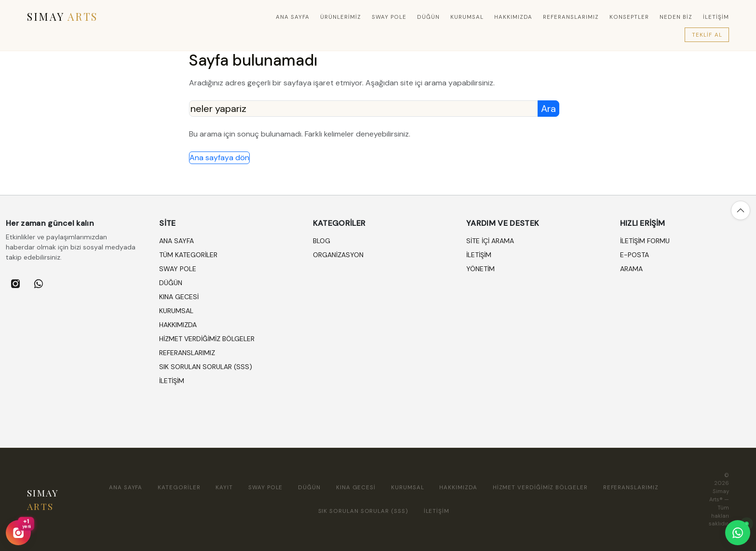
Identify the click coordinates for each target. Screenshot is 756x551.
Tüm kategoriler (188, 255)
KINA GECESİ (179, 297)
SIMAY (62, 16)
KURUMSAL (467, 17)
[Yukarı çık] (741, 210)
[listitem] (15, 284)
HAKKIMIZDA (513, 17)
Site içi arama (490, 241)
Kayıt (224, 488)
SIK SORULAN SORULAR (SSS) (206, 367)
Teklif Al (707, 35)
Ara (548, 109)
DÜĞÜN (428, 17)
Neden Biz (676, 17)
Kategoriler (179, 488)
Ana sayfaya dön (219, 158)
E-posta (634, 255)
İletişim (479, 255)
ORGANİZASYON (338, 255)
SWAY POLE (389, 17)
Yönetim (480, 269)
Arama (631, 269)
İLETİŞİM (716, 17)
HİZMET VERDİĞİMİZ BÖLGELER (207, 339)
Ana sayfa (293, 17)
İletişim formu (645, 241)
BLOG (322, 241)
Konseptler (629, 17)
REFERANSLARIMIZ (571, 17)
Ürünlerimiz (341, 17)
